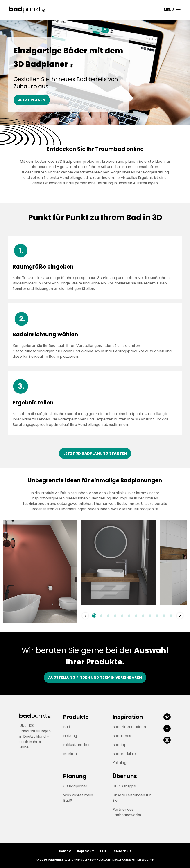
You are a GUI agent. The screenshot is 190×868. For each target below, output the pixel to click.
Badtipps (120, 745)
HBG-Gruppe (124, 786)
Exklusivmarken (77, 745)
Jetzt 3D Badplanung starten (95, 453)
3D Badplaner (75, 786)
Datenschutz (121, 851)
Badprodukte (124, 754)
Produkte (76, 717)
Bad (67, 727)
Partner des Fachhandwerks (127, 812)
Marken (70, 754)
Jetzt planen (32, 100)
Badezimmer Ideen (129, 727)
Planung (75, 776)
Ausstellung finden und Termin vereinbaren (95, 677)
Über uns (125, 776)
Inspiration (128, 717)
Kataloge (121, 763)
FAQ (103, 851)
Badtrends (122, 736)
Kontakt (65, 851)
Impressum (86, 851)
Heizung (70, 736)
